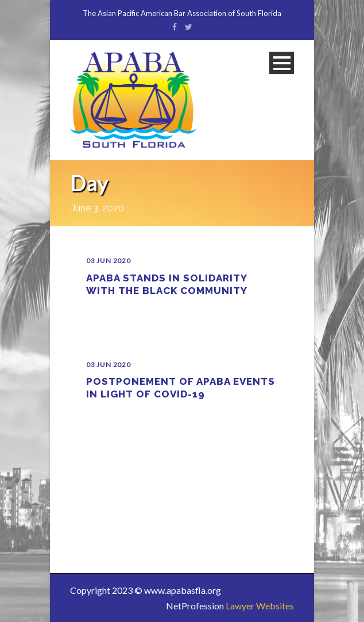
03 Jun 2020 (109, 260)
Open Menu (282, 63)
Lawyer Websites (260, 606)
